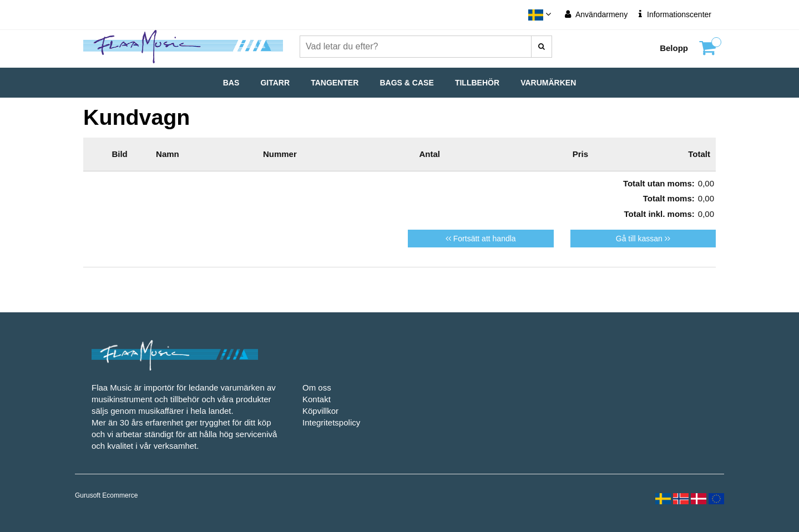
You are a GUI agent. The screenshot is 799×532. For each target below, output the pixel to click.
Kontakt (317, 399)
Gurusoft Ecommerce (106, 495)
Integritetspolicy (331, 422)
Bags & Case (407, 83)
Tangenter (335, 83)
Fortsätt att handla (481, 239)
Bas (231, 83)
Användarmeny (596, 14)
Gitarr (275, 83)
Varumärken (548, 83)
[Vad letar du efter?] (542, 47)
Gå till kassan (643, 239)
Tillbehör (477, 83)
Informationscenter (675, 14)
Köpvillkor (320, 411)
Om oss (317, 387)
